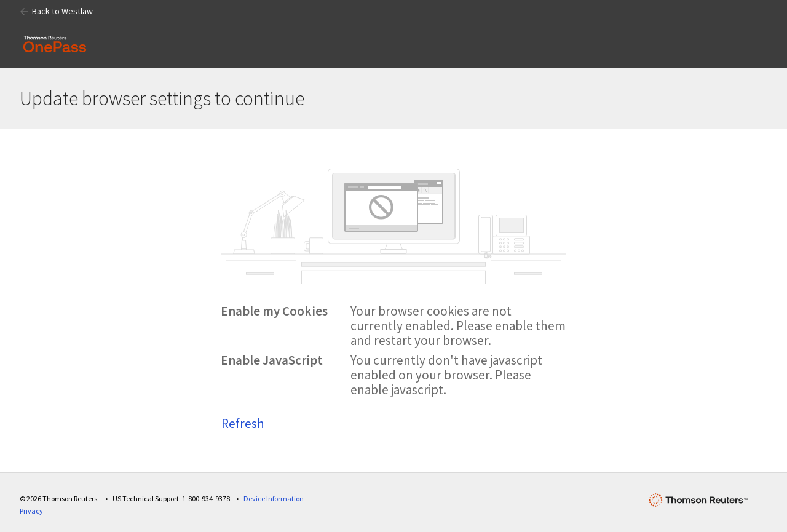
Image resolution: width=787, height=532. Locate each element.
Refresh (243, 423)
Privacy (31, 511)
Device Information (274, 498)
